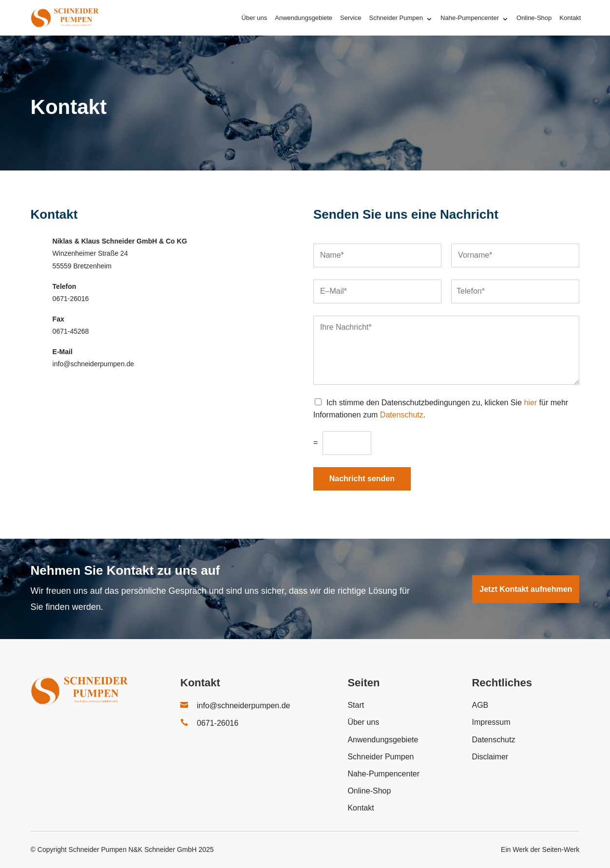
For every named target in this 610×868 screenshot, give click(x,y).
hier (530, 403)
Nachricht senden (362, 479)
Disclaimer (490, 757)
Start (356, 705)
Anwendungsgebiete (304, 18)
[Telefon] (515, 292)
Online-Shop (534, 18)
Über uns (255, 18)
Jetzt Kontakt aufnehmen (526, 589)
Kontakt (570, 18)
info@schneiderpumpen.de (243, 706)
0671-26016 (218, 723)
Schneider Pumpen (396, 18)
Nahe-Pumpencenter (470, 18)
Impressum (491, 722)
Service (351, 18)
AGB (480, 705)
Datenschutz (402, 415)
